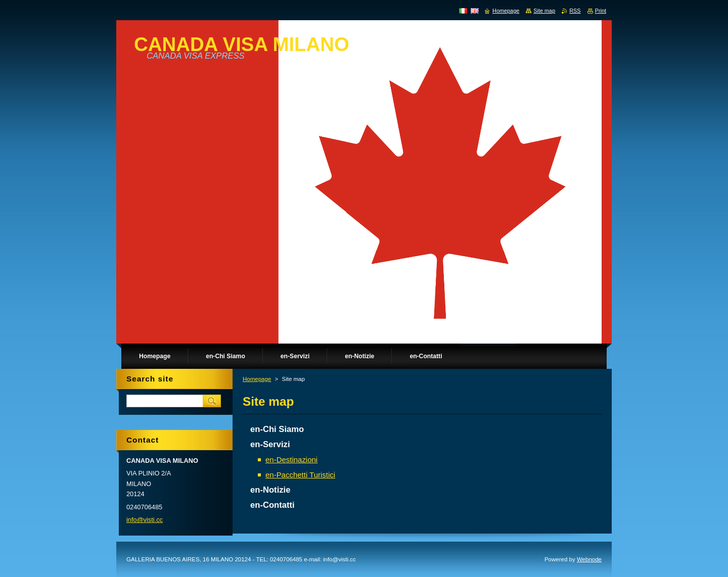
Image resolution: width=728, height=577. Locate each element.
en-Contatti (272, 505)
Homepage (257, 379)
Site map (544, 11)
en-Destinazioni (291, 460)
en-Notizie (270, 490)
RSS (575, 11)
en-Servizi (270, 444)
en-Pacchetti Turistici (300, 475)
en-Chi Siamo (277, 429)
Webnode (589, 559)
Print (601, 11)
